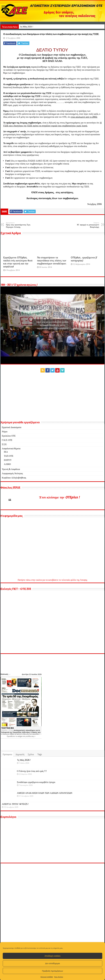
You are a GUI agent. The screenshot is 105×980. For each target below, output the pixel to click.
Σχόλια (31, 775)
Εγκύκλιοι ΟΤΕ (9, 456)
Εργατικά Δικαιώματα (12, 448)
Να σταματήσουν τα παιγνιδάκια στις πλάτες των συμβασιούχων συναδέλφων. (52, 281)
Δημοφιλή (20, 775)
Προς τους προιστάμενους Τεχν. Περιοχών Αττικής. (20, 245)
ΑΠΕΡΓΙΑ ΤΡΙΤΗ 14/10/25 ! (30, 824)
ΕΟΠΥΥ (8, 480)
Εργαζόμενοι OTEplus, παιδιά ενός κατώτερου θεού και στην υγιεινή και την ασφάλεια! (18, 282)
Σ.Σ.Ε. (4, 465)
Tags (40, 775)
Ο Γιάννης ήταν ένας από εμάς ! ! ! (32, 791)
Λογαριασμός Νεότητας (12, 494)
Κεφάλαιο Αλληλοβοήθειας (14, 498)
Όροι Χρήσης (59, 977)
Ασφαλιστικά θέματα (11, 469)
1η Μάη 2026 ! (27, 27)
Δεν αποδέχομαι (52, 963)
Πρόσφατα (7, 775)
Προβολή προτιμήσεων (53, 971)
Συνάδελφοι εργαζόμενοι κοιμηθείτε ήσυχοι (36, 803)
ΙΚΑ (6, 472)
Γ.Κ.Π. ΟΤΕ (7, 460)
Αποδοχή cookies (52, 956)
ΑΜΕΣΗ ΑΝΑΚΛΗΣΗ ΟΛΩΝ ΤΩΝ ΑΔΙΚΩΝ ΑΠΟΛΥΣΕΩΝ (45, 813)
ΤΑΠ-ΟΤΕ (9, 476)
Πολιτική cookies (47, 977)
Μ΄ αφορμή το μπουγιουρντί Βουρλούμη (85, 245)
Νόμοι (5, 452)
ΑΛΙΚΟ (7, 485)
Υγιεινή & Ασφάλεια (11, 490)
